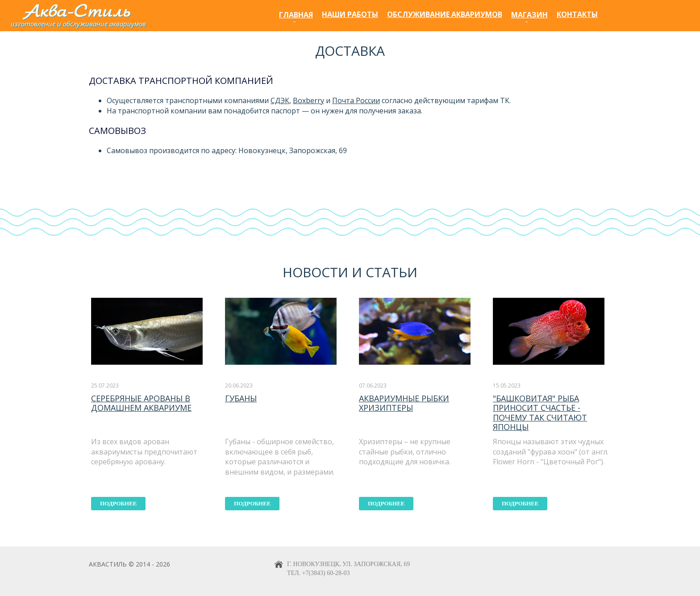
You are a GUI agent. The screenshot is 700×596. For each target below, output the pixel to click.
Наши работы (350, 14)
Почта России (356, 100)
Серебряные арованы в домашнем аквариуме (141, 403)
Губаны (241, 398)
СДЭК (280, 100)
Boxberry (308, 100)
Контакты (577, 14)
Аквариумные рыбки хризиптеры (404, 403)
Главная (296, 15)
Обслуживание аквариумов (445, 14)
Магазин (529, 15)
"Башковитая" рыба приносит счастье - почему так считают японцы (540, 413)
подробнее (119, 503)
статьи (392, 272)
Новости (315, 272)
